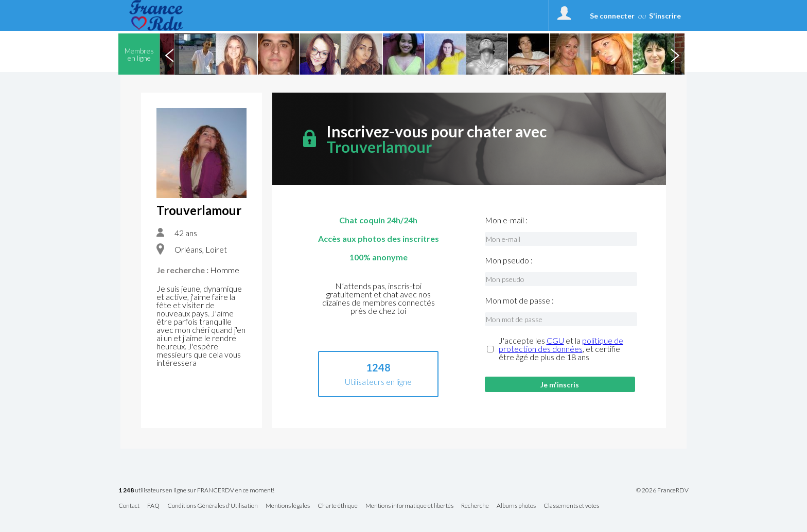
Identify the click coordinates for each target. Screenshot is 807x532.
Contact (129, 506)
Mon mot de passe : (519, 300)
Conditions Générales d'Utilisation (213, 506)
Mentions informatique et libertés (409, 506)
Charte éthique (338, 506)
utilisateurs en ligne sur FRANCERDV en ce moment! (196, 491)
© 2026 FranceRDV (662, 490)
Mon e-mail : (506, 220)
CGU (555, 340)
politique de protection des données (561, 344)
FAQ (153, 506)
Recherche (475, 506)
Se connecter (612, 16)
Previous (169, 54)
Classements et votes (571, 506)
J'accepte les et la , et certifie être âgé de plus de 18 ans (561, 349)
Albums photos (516, 506)
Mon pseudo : (509, 260)
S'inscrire (665, 16)
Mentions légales (288, 506)
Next (675, 54)
